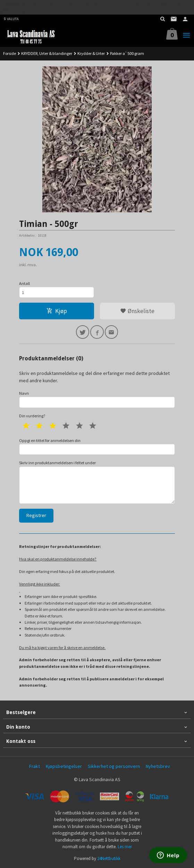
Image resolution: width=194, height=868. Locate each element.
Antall (24, 283)
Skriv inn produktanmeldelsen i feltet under (97, 482)
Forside (10, 53)
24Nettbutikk (109, 858)
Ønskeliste (137, 311)
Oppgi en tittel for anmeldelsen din (97, 447)
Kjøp (57, 311)
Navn (97, 399)
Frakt (35, 766)
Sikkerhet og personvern (114, 766)
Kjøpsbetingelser (64, 766)
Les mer (125, 847)
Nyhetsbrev (158, 766)
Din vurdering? (32, 416)
